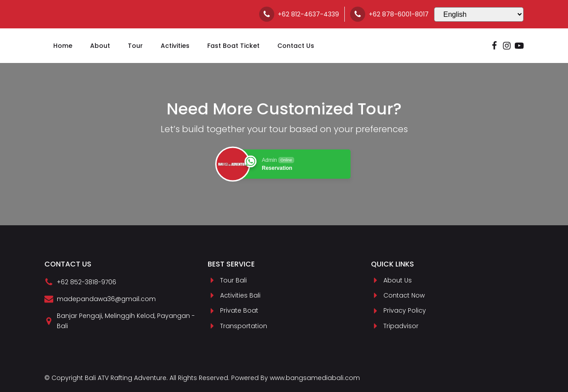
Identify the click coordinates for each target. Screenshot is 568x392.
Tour (135, 46)
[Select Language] (479, 14)
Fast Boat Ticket (233, 46)
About (100, 46)
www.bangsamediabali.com (315, 378)
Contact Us (296, 46)
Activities (175, 46)
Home (63, 46)
